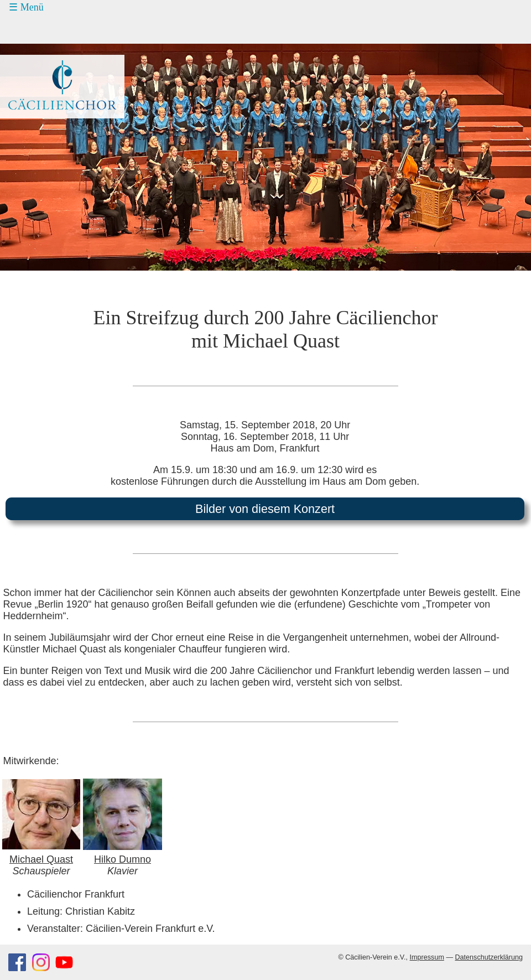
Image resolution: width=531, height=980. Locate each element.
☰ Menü (26, 7)
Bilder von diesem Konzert (265, 509)
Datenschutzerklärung (489, 957)
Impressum (427, 957)
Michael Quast (41, 859)
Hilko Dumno (123, 859)
